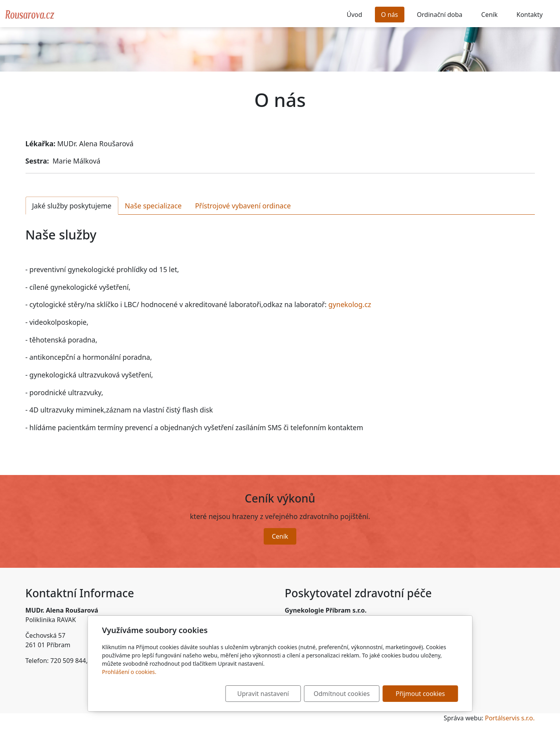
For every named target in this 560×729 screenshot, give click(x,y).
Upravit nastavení (263, 694)
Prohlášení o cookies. (129, 672)
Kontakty (530, 15)
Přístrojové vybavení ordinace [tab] (243, 206)
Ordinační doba (440, 15)
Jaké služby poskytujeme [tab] (72, 206)
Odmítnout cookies (342, 694)
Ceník (490, 15)
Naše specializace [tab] (153, 206)
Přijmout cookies (420, 694)
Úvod (354, 15)
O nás (390, 15)
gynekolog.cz (349, 304)
